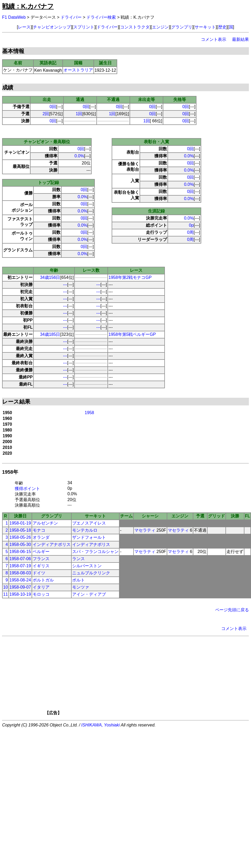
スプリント (84, 27)
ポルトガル (43, 580)
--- (65, 285)
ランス (78, 559)
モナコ (39, 530)
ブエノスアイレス (89, 523)
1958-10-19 (20, 594)
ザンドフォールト (89, 537)
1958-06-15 (20, 552)
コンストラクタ (135, 27)
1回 (79, 114)
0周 (190, 232)
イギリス (41, 566)
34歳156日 (50, 277)
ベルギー (41, 552)
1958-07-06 (20, 559)
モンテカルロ (85, 530)
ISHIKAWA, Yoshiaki (101, 725)
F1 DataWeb (14, 17)
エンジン (160, 27)
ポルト (78, 580)
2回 (46, 114)
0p (191, 225)
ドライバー (71, 17)
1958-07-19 (20, 566)
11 (6, 594)
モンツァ (81, 587)
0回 (53, 107)
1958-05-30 (20, 544)
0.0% (79, 156)
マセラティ (145, 530)
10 (6, 587)
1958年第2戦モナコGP (130, 277)
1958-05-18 (20, 530)
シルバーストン (87, 566)
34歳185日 (50, 334)
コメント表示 (214, 39)
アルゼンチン (45, 523)
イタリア (41, 587)
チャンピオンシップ (52, 27)
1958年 (10, 472)
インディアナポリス (52, 544)
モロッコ (41, 594)
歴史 (222, 27)
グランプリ (182, 27)
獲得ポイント (27, 489)
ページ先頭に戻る (232, 610)
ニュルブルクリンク (91, 573)
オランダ (41, 537)
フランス (41, 559)
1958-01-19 (20, 523)
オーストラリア (78, 70)
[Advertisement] (135, 677)
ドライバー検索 (101, 17)
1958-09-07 (20, 587)
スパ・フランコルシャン (95, 552)
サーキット (205, 27)
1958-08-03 (20, 573)
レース (24, 27)
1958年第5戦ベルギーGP (132, 334)
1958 (90, 413)
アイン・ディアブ (89, 594)
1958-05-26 (20, 537)
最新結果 (240, 39)
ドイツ (39, 573)
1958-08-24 (20, 580)
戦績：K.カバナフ (28, 6)
